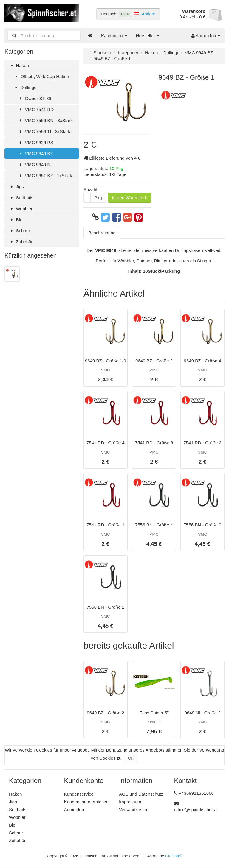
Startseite (103, 53)
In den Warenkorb (130, 198)
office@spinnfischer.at (196, 809)
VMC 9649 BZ (35, 154)
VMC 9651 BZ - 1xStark (45, 176)
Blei (16, 220)
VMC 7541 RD (36, 109)
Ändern (148, 14)
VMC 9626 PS (36, 142)
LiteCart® (174, 856)
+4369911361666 (196, 793)
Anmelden (206, 36)
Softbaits (21, 198)
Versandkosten (134, 809)
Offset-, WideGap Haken (41, 76)
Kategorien (114, 36)
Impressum (130, 802)
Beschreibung (102, 233)
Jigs (16, 187)
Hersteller (148, 36)
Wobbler (21, 209)
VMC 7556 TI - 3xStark (44, 131)
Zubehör (21, 242)
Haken (19, 65)
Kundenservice (79, 794)
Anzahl (90, 190)
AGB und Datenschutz (141, 794)
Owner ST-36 (35, 98)
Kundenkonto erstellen (86, 802)
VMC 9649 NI (35, 165)
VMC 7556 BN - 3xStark (45, 120)
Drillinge (25, 87)
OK (131, 758)
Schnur (20, 231)
